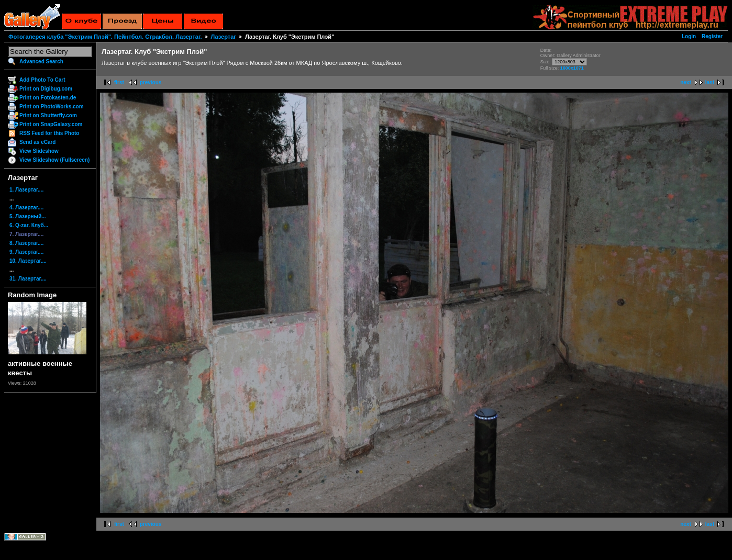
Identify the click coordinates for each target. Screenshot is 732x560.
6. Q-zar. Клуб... (29, 225)
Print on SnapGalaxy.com (51, 124)
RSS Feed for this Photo (49, 133)
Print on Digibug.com (46, 89)
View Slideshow (39, 151)
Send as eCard (37, 142)
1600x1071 (572, 68)
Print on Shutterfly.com (48, 115)
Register (712, 36)
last (710, 82)
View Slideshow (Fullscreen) (54, 160)
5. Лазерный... (28, 216)
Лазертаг (224, 37)
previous (151, 82)
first (119, 82)
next (686, 82)
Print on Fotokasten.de (48, 98)
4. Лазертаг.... (26, 208)
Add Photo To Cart (42, 80)
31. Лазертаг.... (28, 279)
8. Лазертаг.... (26, 243)
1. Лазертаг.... (26, 190)
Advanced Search (41, 61)
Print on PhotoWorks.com (52, 107)
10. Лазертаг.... (28, 261)
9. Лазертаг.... (26, 252)
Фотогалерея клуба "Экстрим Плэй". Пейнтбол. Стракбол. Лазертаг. (105, 37)
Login (689, 36)
